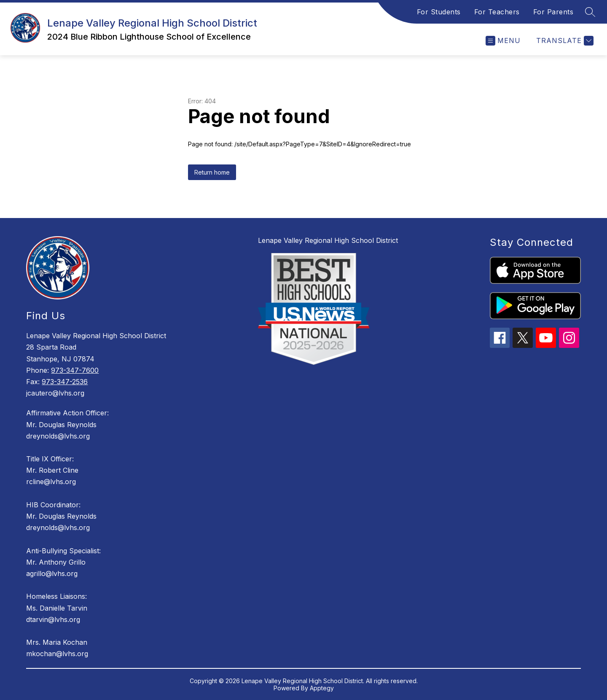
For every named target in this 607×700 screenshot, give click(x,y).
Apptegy (322, 688)
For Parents (553, 12)
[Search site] (590, 12)
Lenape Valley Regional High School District (328, 240)
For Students (439, 12)
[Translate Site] (564, 41)
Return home (212, 172)
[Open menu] (503, 41)
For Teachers (497, 12)
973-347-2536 (65, 382)
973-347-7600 (75, 370)
